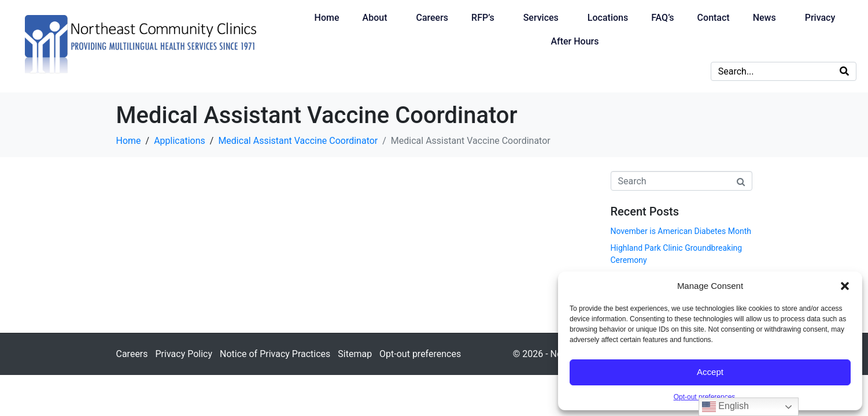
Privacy (820, 18)
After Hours (575, 41)
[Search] (844, 71)
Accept (710, 372)
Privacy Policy (184, 354)
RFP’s (483, 18)
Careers (432, 18)
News (764, 18)
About (375, 18)
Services (541, 18)
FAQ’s (662, 18)
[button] (845, 286)
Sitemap (355, 354)
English (725, 407)
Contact (714, 18)
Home (327, 18)
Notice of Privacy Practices (275, 354)
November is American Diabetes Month (681, 231)
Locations (608, 18)
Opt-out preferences (705, 397)
